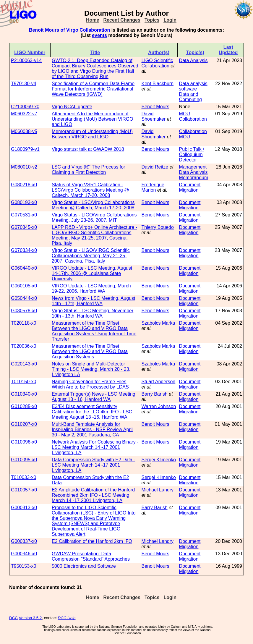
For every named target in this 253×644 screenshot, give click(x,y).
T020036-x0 (23, 346)
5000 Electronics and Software (84, 566)
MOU (185, 114)
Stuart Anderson (159, 382)
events (99, 35)
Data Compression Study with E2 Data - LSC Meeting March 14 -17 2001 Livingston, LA (94, 465)
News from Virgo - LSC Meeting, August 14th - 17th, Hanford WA (94, 301)
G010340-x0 (24, 394)
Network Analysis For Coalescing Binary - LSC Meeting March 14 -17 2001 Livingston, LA (95, 447)
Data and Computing (190, 97)
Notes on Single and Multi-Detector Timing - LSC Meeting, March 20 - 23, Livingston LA (91, 369)
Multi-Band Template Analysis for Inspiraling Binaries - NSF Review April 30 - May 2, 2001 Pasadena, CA (92, 429)
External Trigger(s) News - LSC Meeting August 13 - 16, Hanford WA (94, 397)
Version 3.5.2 (30, 618)
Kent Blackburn (158, 84)
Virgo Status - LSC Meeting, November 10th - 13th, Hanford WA (93, 313)
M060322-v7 (24, 114)
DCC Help (67, 618)
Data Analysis (193, 60)
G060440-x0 (24, 268)
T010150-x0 (23, 382)
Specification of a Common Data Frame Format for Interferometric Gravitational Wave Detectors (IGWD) (93, 89)
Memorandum (194, 178)
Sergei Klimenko (159, 460)
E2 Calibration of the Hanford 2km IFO (92, 541)
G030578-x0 (24, 311)
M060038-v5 (24, 131)
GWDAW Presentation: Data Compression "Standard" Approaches (91, 556)
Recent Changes (122, 20)
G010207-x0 (24, 424)
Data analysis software (193, 86)
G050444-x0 (24, 298)
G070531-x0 (24, 215)
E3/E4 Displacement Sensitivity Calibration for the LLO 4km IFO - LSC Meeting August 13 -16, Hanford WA (92, 412)
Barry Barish (155, 394)
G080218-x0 (24, 185)
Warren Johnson (159, 406)
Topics (152, 20)
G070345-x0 (24, 227)
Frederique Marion (153, 187)
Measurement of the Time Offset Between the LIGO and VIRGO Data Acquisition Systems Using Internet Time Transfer (94, 331)
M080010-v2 (24, 167)
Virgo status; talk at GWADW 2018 (88, 149)
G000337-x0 (24, 541)
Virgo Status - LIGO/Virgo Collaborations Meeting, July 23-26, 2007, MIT (94, 217)
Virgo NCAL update (72, 107)
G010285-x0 (24, 406)
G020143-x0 (24, 364)
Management (193, 167)
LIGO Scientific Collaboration (157, 63)
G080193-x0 (24, 202)
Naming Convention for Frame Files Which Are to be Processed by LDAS (90, 384)
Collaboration (193, 119)
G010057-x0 (24, 490)
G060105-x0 (24, 286)
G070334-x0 (24, 250)
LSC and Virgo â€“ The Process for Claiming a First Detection (88, 170)
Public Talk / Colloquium (192, 152)
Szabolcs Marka (158, 323)
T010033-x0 (23, 477)
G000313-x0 (24, 508)
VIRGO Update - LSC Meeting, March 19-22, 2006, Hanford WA (91, 288)
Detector (188, 160)
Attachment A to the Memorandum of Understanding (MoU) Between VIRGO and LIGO (93, 119)
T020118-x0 (23, 323)
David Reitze (155, 167)
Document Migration (190, 187)
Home (93, 20)
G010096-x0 (24, 442)
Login (170, 20)
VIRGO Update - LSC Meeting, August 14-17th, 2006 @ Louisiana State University (92, 273)
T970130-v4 (23, 84)
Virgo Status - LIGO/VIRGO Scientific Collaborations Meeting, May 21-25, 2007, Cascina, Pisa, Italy (91, 256)
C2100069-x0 (25, 107)
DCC (13, 618)
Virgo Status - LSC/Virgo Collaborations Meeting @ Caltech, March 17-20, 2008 (93, 205)
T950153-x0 (23, 566)
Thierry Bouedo (158, 227)
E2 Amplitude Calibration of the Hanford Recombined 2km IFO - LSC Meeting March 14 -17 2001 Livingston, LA (93, 495)
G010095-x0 (24, 460)
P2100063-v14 (26, 60)
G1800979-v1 (25, 149)
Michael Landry (158, 490)
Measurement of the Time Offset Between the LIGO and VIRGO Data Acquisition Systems (90, 351)
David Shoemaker (154, 116)
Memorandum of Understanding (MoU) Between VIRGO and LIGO (92, 134)
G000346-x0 (24, 554)
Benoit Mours (44, 30)
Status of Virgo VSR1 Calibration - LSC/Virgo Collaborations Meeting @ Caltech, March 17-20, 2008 (90, 190)
